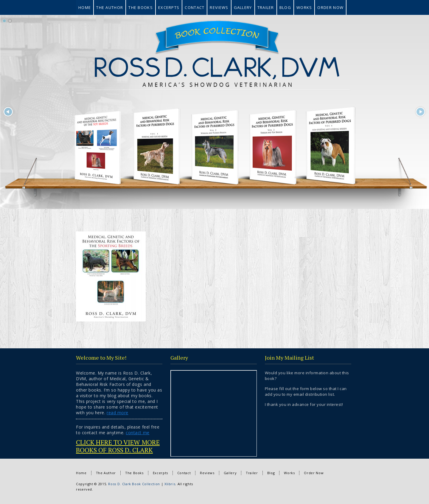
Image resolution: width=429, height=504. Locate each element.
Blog (271, 473)
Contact (184, 473)
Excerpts (160, 473)
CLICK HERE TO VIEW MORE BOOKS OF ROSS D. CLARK (118, 446)
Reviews (207, 473)
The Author (106, 473)
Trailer (252, 473)
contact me (137, 433)
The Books (134, 473)
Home (81, 473)
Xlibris (170, 484)
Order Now (314, 473)
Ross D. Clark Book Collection (134, 484)
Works (289, 473)
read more (118, 413)
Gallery (230, 473)
